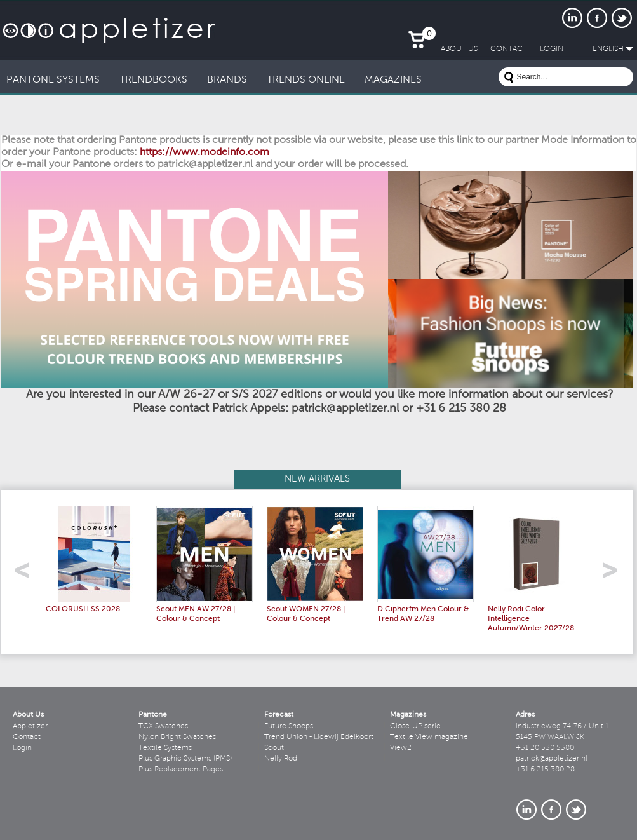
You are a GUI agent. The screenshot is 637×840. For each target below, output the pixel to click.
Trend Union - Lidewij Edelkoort (319, 737)
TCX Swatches (163, 726)
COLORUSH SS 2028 (83, 609)
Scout (274, 748)
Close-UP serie (415, 726)
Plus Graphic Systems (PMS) (185, 759)
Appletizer (30, 726)
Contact (27, 737)
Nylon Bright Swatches (177, 737)
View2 (401, 748)
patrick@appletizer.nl (552, 759)
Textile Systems (165, 748)
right (614, 574)
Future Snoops (289, 726)
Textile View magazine (429, 737)
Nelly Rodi (282, 759)
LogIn (552, 49)
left (26, 574)
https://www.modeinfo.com (205, 152)
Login (22, 748)
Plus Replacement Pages (181, 769)
